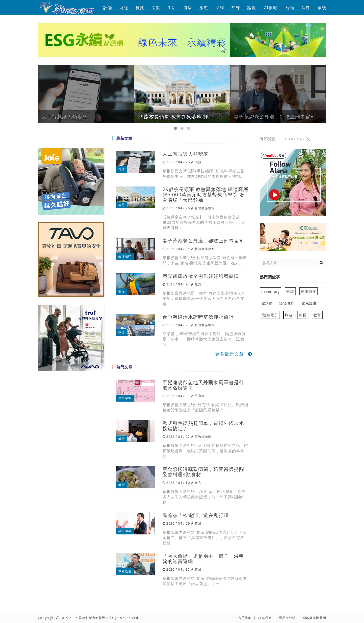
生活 (172, 8)
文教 (156, 8)
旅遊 (204, 8)
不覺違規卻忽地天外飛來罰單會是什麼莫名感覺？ (203, 385)
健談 (290, 291)
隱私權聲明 (287, 618)
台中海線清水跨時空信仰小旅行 (198, 317)
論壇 (252, 8)
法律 (306, 8)
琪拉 (198, 162)
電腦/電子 (270, 315)
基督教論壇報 (205, 208)
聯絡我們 (265, 618)
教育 (317, 315)
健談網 (267, 303)
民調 (220, 8)
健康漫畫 (309, 303)
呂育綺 (200, 396)
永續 (322, 8)
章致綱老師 (203, 437)
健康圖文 (309, 291)
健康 (188, 8)
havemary (271, 291)
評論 (108, 8)
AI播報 (271, 8)
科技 (140, 8)
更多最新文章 (234, 354)
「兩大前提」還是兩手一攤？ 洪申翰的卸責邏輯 (203, 558)
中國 (303, 315)
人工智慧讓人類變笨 (186, 154)
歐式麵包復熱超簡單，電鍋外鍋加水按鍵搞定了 (203, 426)
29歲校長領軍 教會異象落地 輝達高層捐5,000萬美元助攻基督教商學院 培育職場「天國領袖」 (206, 194)
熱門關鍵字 (270, 277)
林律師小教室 (205, 249)
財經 (124, 8)
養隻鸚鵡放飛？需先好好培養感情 (201, 276)
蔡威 (198, 523)
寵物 (290, 8)
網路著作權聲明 (314, 618)
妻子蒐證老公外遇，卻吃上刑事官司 (203, 241)
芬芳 (236, 8)
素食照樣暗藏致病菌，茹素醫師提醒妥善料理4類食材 (203, 472)
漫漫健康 (287, 303)
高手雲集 (245, 618)
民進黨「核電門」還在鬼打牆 (196, 515)
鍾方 (198, 284)
